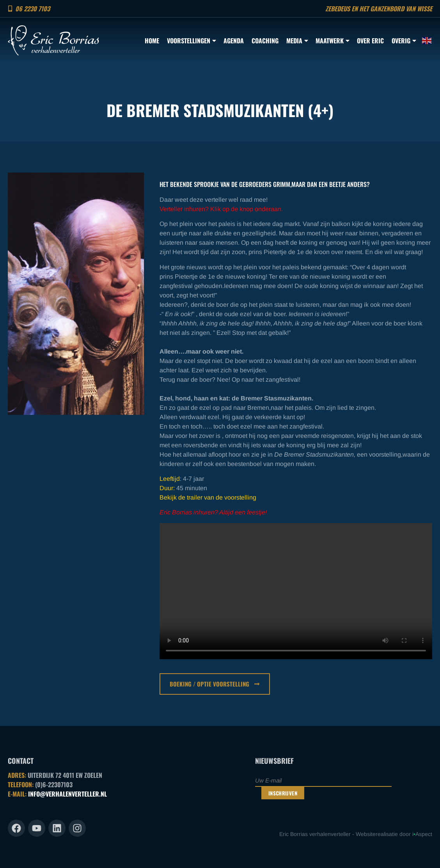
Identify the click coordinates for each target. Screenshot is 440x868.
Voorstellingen (191, 41)
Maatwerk (332, 41)
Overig (404, 41)
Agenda (234, 41)
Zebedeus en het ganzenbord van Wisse (379, 9)
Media (297, 41)
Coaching (265, 41)
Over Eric (370, 41)
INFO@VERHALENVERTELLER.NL (67, 794)
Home (152, 41)
